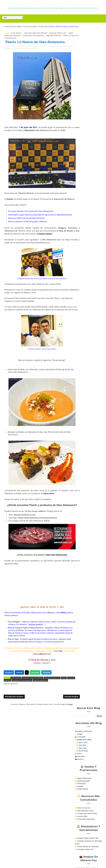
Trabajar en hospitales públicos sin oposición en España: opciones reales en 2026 (18, 775)
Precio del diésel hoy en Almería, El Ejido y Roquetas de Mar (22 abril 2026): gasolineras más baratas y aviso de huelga (19, 796)
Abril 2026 (82, 64)
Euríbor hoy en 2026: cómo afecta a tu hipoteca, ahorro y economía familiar (19, 784)
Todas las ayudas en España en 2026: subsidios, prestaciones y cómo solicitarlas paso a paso (17, 743)
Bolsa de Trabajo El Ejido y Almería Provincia (26, 647)
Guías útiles (81, 75)
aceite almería (16, 35)
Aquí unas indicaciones (51, 574)
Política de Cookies (81, 217)
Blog (50, 632)
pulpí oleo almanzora (39, 50)
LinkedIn (19, 695)
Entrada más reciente (14, 719)
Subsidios (80, 105)
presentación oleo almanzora (42, 38)
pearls (9, 38)
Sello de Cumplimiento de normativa (87, 224)
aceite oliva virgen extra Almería (35, 35)
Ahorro (80, 73)
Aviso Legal (79, 218)
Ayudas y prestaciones (85, 50)
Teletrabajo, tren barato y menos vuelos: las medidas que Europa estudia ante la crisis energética (17, 808)
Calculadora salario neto (85, 168)
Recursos (80, 78)
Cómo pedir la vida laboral (86, 138)
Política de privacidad (82, 215)
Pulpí (17, 136)
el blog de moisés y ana (58, 35)
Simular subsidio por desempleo (88, 166)
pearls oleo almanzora (22, 38)
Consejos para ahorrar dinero (87, 132)
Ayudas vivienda (83, 108)
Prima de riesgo (83, 70)
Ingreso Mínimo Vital (84, 97)
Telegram (46, 695)
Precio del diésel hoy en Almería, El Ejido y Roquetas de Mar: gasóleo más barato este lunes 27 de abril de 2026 (18, 828)
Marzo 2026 (83, 61)
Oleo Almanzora (60, 133)
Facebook (9, 695)
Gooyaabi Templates (96, 862)
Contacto (78, 213)
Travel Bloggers (14, 641)
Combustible (81, 56)
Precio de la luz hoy (84, 127)
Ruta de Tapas (14, 659)
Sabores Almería (26, 199)
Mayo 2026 (83, 67)
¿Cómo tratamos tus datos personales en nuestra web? (88, 221)
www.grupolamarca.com (25, 534)
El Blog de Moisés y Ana (53, 4)
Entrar (47, 541)
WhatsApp (35, 695)
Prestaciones (82, 103)
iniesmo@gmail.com (45, 676)
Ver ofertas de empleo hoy (86, 195)
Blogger (64, 727)
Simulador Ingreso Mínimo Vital (88, 157)
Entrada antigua (60, 719)
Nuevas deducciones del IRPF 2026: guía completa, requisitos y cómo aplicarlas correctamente (19, 765)
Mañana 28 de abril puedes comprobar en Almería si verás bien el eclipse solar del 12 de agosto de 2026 (19, 842)
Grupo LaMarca (39, 531)
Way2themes (71, 862)
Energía (80, 53)
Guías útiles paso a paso (85, 130)
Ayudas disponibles (84, 100)
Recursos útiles (82, 135)
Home (7, 35)
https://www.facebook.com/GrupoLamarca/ (38, 537)
